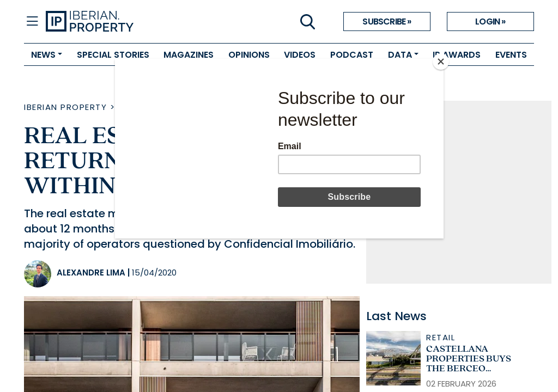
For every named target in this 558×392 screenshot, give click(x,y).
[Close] (441, 62)
